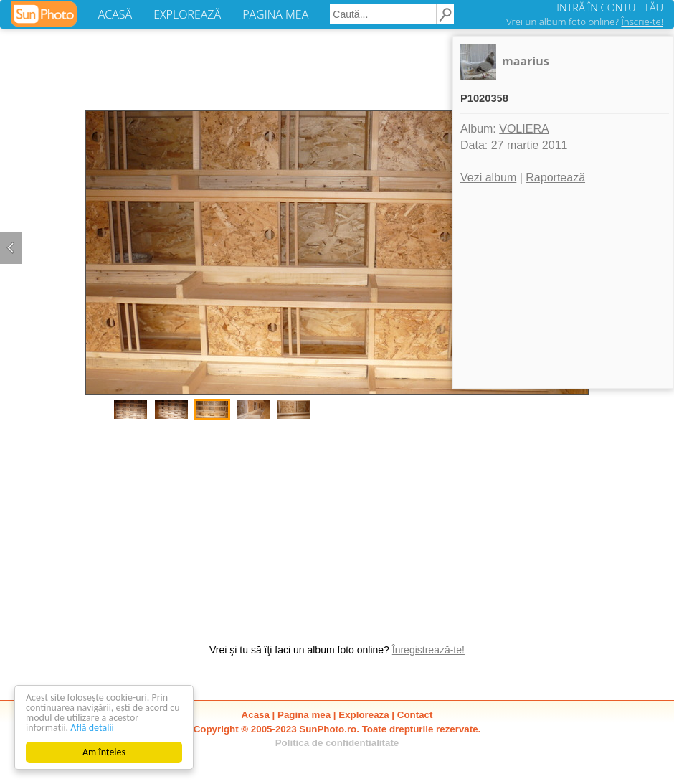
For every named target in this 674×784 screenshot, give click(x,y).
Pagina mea (304, 715)
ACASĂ (115, 14)
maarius (526, 61)
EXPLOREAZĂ (187, 14)
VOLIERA (524, 129)
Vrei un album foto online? (585, 22)
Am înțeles (104, 752)
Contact (415, 715)
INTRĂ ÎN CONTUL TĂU (610, 7)
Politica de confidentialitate (337, 743)
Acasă (256, 715)
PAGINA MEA (275, 14)
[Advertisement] (337, 524)
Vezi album (488, 178)
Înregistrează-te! (428, 650)
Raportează (555, 178)
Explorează (364, 715)
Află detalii (92, 728)
